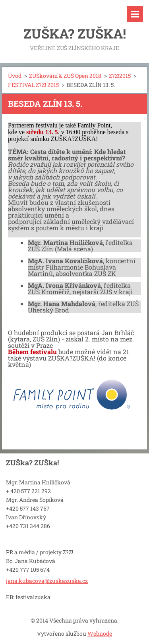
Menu (135, 14)
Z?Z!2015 (120, 76)
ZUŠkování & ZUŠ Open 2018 (65, 76)
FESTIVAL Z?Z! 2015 (33, 85)
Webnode (100, 633)
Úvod (15, 76)
